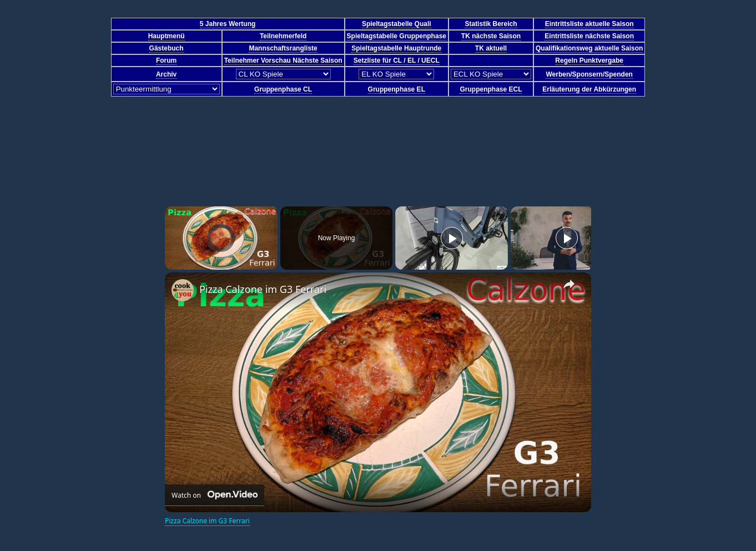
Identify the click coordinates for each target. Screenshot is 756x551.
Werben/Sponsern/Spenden (589, 74)
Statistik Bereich (491, 24)
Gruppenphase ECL (491, 89)
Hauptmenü (167, 36)
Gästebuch (167, 48)
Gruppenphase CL (283, 89)
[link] (183, 290)
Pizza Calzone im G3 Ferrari (263, 289)
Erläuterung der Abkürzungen (589, 89)
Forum (166, 60)
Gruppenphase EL (397, 89)
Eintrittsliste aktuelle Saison (589, 24)
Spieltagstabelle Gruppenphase (397, 36)
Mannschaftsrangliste (283, 48)
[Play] (452, 238)
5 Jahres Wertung (228, 24)
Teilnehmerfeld (283, 36)
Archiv (166, 74)
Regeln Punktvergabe (589, 60)
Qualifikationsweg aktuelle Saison (589, 48)
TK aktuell (491, 48)
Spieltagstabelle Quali (397, 24)
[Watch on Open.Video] (215, 495)
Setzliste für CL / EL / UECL (397, 60)
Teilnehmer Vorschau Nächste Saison (283, 60)
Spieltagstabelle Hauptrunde (396, 48)
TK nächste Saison (491, 36)
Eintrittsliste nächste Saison (589, 36)
